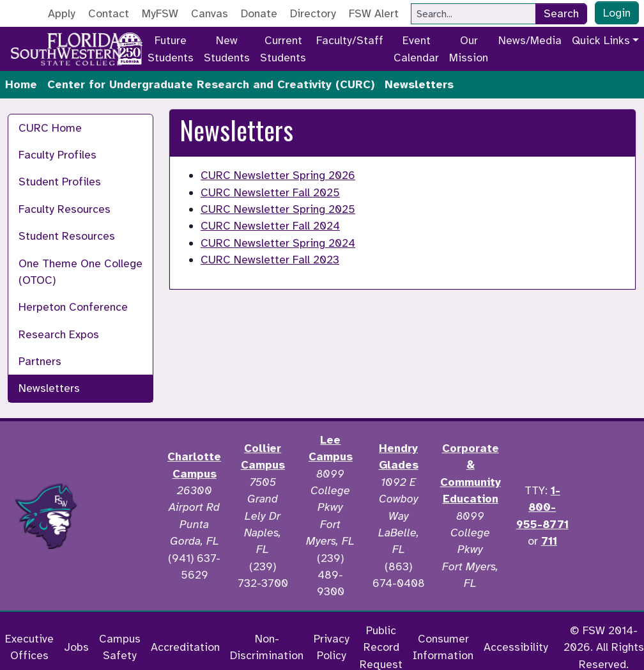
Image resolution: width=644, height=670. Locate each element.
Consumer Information (443, 647)
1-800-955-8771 (542, 507)
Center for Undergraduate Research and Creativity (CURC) (211, 84)
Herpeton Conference (73, 307)
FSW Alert (374, 13)
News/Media (530, 40)
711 (549, 541)
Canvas (210, 13)
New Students (227, 49)
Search (561, 13)
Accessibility (516, 647)
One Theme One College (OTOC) (80, 272)
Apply (62, 13)
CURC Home (50, 128)
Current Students (283, 49)
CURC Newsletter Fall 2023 (270, 260)
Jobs (76, 647)
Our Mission (469, 49)
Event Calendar (416, 49)
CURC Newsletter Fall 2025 (270, 192)
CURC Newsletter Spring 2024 (278, 243)
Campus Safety (120, 647)
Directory (313, 13)
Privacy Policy (332, 647)
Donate (259, 13)
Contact (109, 13)
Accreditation (185, 647)
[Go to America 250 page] (130, 47)
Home (21, 84)
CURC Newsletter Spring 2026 (278, 175)
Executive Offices (29, 647)
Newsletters (49, 388)
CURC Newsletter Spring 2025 (278, 209)
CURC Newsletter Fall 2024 (270, 226)
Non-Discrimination (267, 647)
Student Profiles (60, 182)
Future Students (171, 49)
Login (617, 13)
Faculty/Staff (350, 40)
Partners (40, 361)
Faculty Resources (65, 209)
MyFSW (160, 13)
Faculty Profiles (57, 155)
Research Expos (59, 334)
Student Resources (67, 236)
